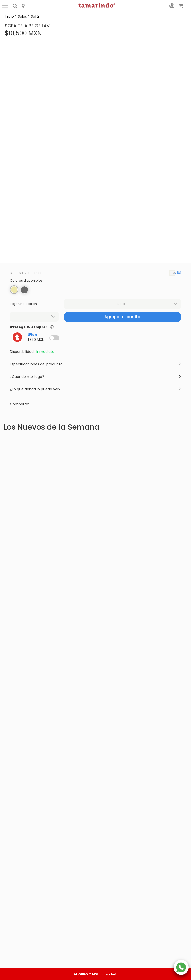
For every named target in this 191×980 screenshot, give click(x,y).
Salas (22, 16)
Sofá (35, 16)
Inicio (9, 16)
